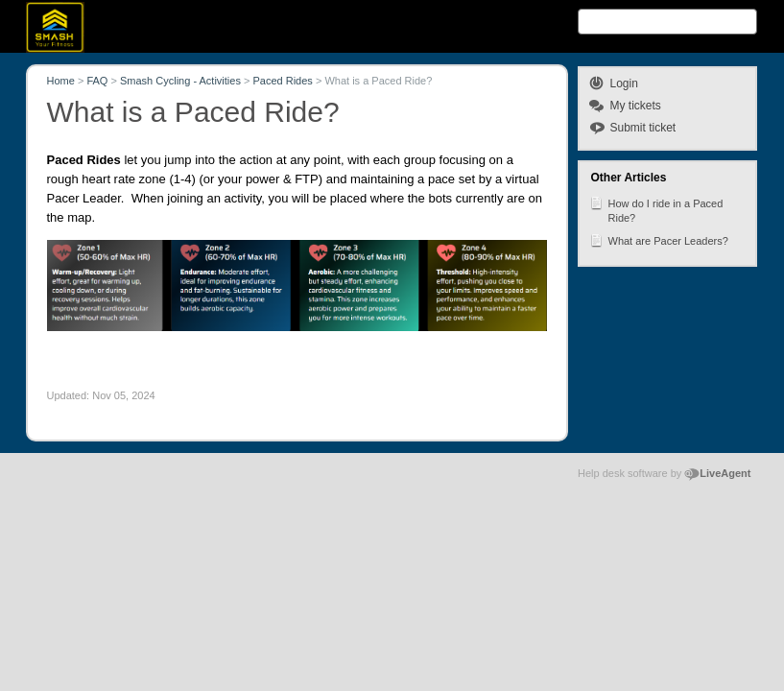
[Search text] (667, 22)
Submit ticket (643, 128)
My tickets (636, 106)
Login (624, 83)
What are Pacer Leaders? (659, 240)
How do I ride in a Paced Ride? (656, 209)
